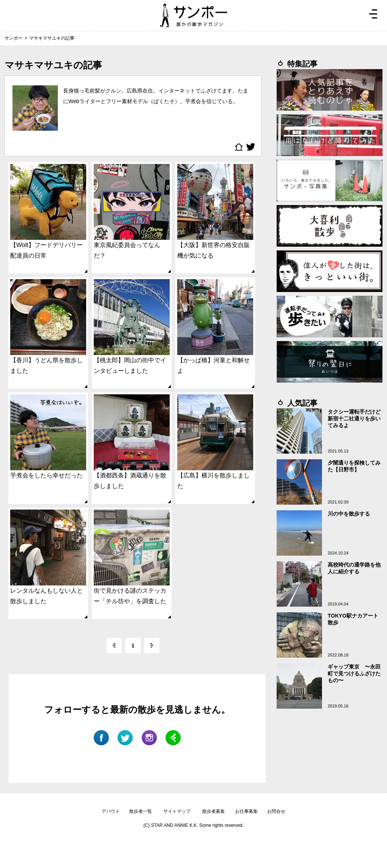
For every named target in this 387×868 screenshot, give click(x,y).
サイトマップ (177, 811)
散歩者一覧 (141, 811)
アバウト (111, 811)
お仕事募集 (246, 811)
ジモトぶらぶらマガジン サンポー (193, 15)
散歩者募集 (214, 811)
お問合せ (276, 811)
